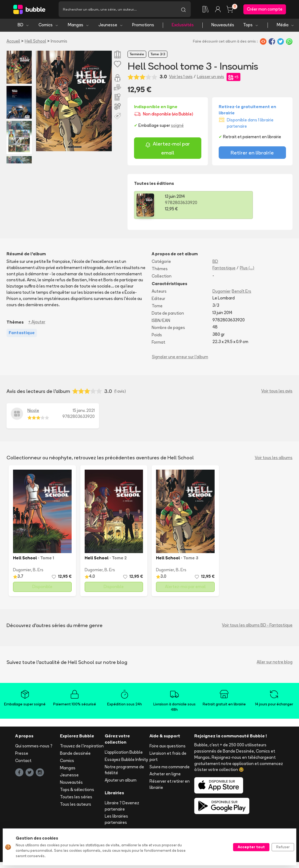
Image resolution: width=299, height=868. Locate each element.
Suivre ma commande (170, 768)
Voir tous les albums (274, 459)
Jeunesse (111, 26)
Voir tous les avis (277, 393)
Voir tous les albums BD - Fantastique (257, 627)
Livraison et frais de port (168, 758)
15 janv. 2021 (84, 412)
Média (286, 26)
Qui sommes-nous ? (34, 748)
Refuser (283, 847)
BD (23, 26)
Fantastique (224, 269)
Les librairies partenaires (116, 821)
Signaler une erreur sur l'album (180, 358)
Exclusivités (183, 26)
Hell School (35, 42)
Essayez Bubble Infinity (126, 761)
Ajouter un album (121, 782)
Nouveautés (223, 26)
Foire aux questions (168, 748)
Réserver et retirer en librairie (170, 786)
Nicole (33, 412)
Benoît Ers (241, 293)
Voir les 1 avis (181, 78)
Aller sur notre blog (275, 664)
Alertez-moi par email (168, 150)
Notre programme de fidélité (124, 771)
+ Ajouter (37, 323)
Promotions (143, 26)
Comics (49, 26)
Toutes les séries (76, 798)
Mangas (79, 26)
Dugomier (222, 293)
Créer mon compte (265, 10)
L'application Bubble (124, 754)
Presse (22, 755)
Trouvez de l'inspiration (82, 748)
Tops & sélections (77, 791)
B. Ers (38, 571)
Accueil (13, 42)
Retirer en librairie (252, 154)
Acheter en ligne (165, 775)
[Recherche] (117, 10)
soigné (177, 127)
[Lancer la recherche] (183, 10)
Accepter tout (251, 847)
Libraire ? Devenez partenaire (122, 807)
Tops (251, 26)
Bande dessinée (75, 755)
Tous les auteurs (76, 806)
